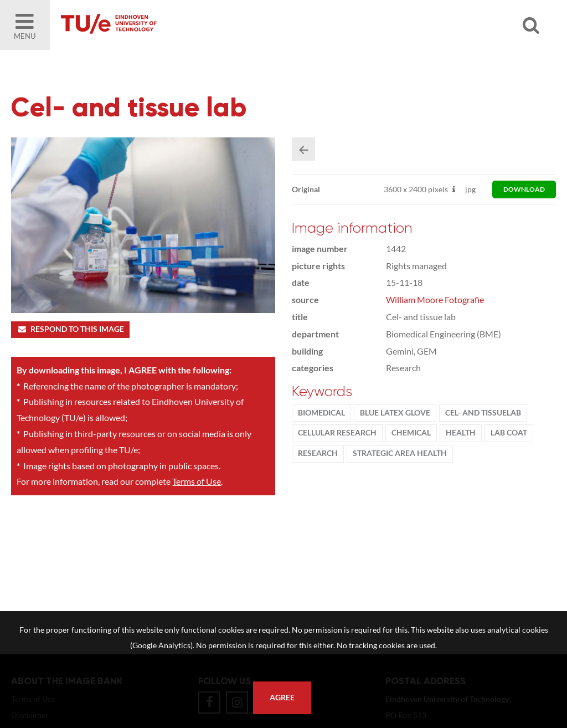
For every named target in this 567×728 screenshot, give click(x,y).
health (461, 433)
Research (318, 453)
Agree (282, 698)
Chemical (411, 433)
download (524, 189)
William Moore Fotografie (435, 299)
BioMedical (321, 413)
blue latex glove (395, 413)
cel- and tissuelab (483, 413)
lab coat (509, 433)
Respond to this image (70, 329)
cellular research (337, 433)
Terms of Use (197, 481)
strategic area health (400, 453)
